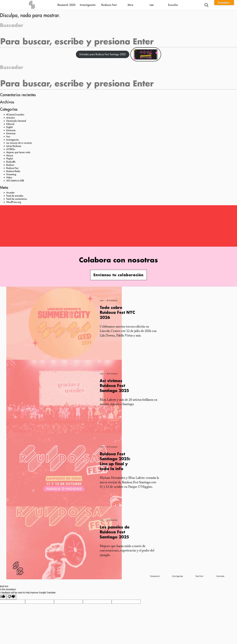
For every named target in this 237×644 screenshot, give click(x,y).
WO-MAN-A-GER (15, 181)
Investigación (88, 5)
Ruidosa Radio (13, 171)
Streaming (11, 174)
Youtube (220, 576)
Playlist (10, 159)
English (10, 127)
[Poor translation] (11, 597)
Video (9, 178)
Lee (152, 5)
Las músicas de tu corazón (19, 143)
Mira (130, 5)
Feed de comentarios (17, 199)
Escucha (173, 5)
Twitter (199, 576)
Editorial (10, 124)
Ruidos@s (11, 162)
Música (10, 155)
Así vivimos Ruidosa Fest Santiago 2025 (114, 386)
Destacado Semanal (16, 121)
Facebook (155, 576)
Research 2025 (67, 5)
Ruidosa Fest (109, 5)
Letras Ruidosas (14, 146)
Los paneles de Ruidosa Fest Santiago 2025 (115, 532)
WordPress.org (14, 202)
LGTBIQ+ (11, 149)
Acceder (10, 193)
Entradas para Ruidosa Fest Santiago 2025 (103, 54)
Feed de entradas (15, 196)
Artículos (11, 118)
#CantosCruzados (15, 115)
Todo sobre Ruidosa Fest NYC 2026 (117, 312)
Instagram (177, 576)
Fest (8, 137)
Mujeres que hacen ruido (18, 152)
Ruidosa (10, 165)
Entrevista (11, 130)
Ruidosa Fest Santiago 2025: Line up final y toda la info (115, 461)
